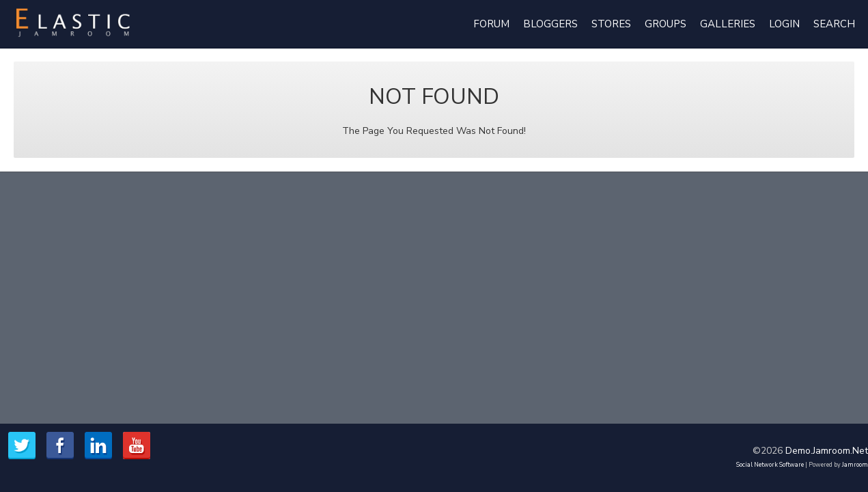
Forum (491, 24)
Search (834, 24)
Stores (611, 24)
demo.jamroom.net (827, 451)
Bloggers (550, 24)
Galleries (728, 24)
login (784, 24)
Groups (666, 24)
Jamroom (855, 465)
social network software (770, 465)
